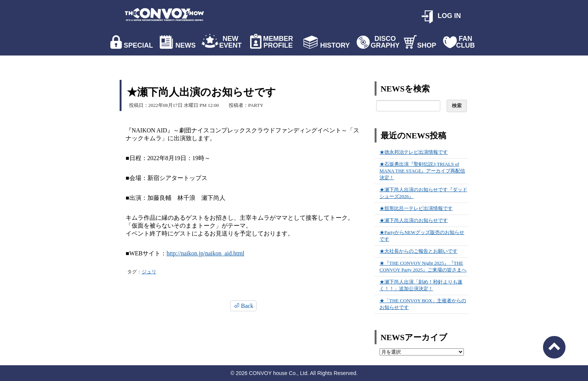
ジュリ (149, 272)
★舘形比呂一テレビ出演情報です (416, 208)
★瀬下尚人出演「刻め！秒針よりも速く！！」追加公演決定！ (421, 285)
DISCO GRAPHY (385, 42)
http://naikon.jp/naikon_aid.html (205, 253)
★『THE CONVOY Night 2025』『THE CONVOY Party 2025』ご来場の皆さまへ (423, 266)
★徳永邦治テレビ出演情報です (414, 152)
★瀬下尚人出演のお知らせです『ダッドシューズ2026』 (423, 193)
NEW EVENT (230, 42)
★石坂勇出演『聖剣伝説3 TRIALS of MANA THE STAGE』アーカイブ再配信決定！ (422, 171)
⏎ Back (244, 306)
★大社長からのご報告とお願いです (418, 251)
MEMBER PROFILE (278, 42)
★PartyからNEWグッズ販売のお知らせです (422, 236)
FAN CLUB (465, 42)
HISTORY (335, 45)
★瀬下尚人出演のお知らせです (414, 220)
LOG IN (449, 16)
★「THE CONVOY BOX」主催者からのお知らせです (423, 304)
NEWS (186, 45)
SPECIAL (138, 45)
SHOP (427, 45)
